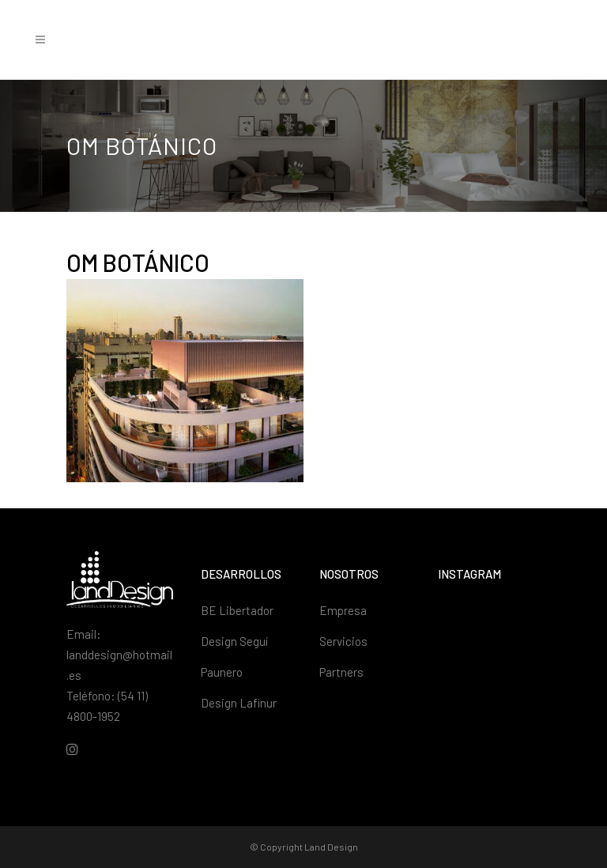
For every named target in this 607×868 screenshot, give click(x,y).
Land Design (331, 847)
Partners (341, 672)
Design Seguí (234, 641)
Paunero (222, 672)
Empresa (343, 610)
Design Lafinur (239, 703)
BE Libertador (237, 610)
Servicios (343, 641)
